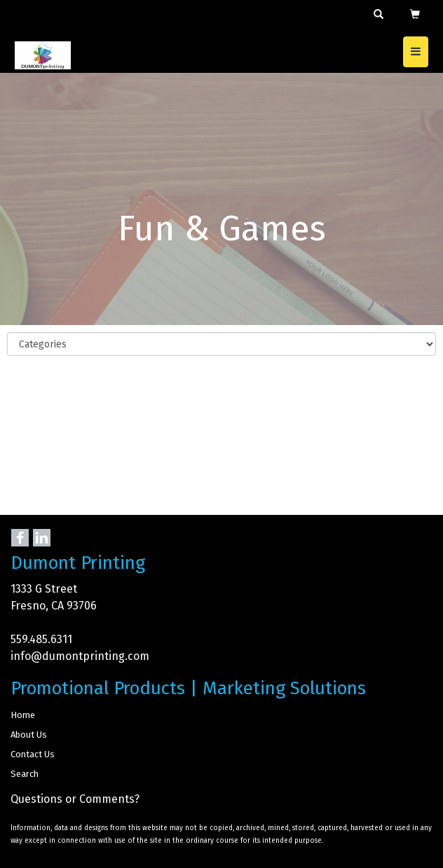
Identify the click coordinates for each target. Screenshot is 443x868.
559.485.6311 (41, 639)
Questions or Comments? (75, 799)
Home (23, 715)
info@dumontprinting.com (80, 656)
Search (25, 774)
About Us (29, 735)
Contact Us (33, 754)
